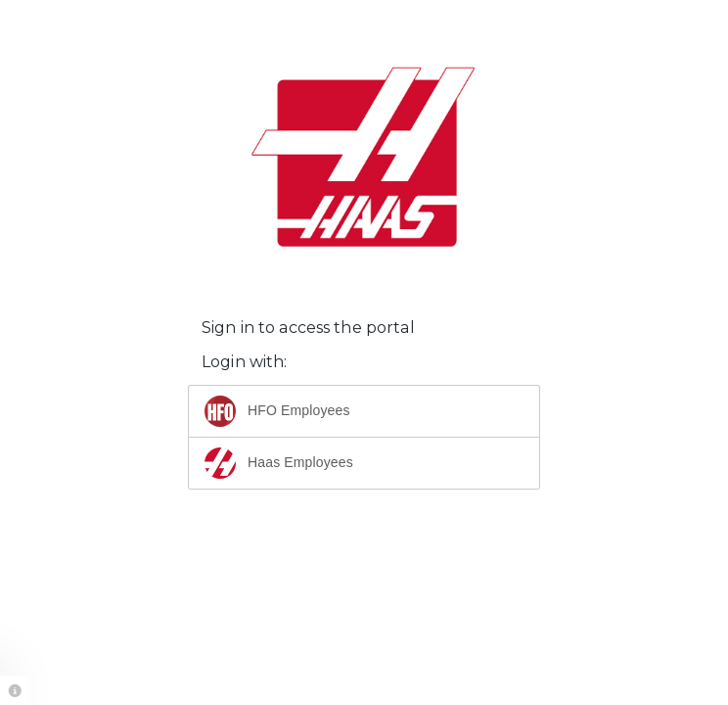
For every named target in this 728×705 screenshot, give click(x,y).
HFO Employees (277, 411)
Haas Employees (279, 463)
